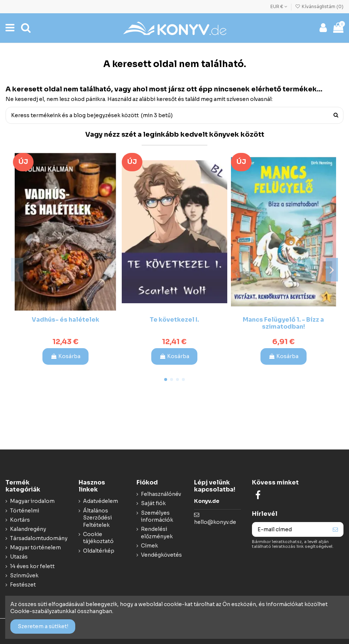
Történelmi (25, 511)
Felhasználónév (161, 494)
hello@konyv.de (215, 522)
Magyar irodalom (32, 501)
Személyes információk (157, 517)
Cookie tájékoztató (98, 538)
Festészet (23, 585)
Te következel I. (174, 320)
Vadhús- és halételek (65, 320)
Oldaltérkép (99, 551)
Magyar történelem (35, 547)
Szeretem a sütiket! (43, 626)
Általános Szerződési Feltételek (97, 518)
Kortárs (20, 520)
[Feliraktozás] (335, 529)
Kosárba (65, 356)
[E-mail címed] (290, 529)
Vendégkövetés (161, 555)
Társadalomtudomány (39, 538)
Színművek (24, 575)
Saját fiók (153, 503)
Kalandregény (28, 529)
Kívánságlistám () (319, 6)
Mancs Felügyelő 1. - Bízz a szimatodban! (283, 323)
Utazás (19, 557)
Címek (149, 546)
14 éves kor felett (32, 566)
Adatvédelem (101, 501)
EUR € (279, 6)
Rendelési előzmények (157, 533)
